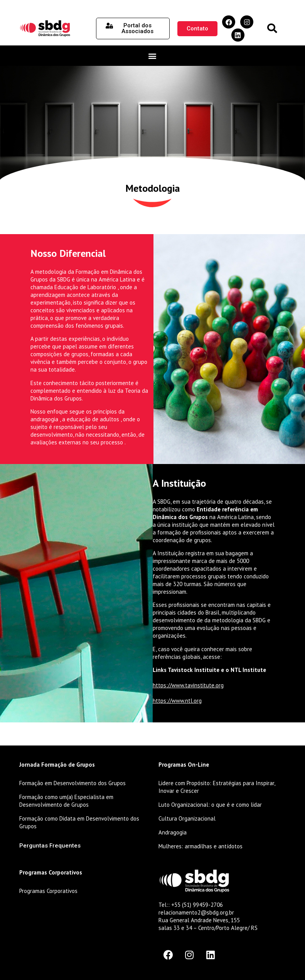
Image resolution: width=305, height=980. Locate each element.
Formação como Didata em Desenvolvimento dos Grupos (79, 822)
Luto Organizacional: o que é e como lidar (210, 805)
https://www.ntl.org (177, 701)
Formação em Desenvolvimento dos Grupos (72, 783)
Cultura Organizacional (187, 818)
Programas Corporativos (48, 891)
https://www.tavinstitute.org (188, 685)
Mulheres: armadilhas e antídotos (201, 846)
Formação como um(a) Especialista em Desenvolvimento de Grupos (66, 801)
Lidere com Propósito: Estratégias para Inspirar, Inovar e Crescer (217, 787)
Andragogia (173, 832)
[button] (272, 29)
